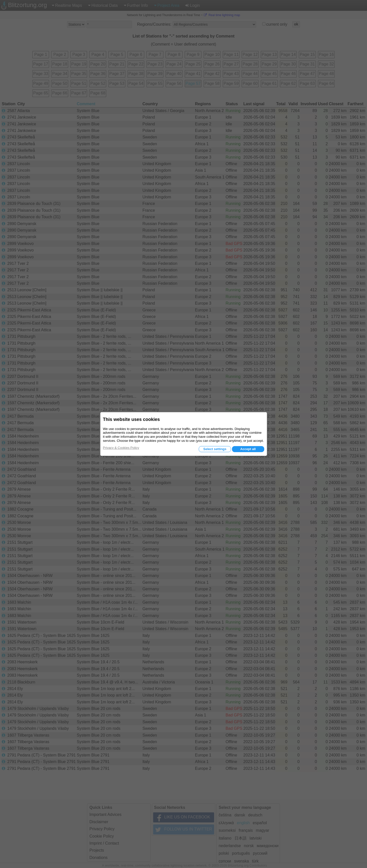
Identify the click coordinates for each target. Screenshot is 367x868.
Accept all (248, 449)
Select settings (215, 449)
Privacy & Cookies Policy (121, 448)
